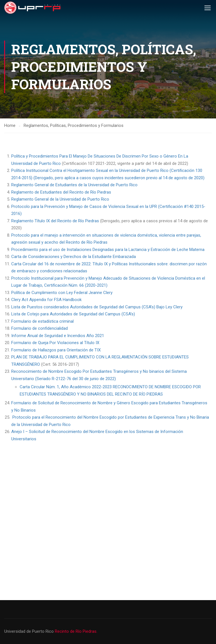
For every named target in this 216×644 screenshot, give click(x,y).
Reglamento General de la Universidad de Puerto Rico (60, 199)
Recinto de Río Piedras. (76, 631)
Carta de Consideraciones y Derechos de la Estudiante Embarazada (74, 257)
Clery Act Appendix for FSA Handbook (46, 300)
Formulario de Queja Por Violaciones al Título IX (55, 343)
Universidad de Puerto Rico (30, 631)
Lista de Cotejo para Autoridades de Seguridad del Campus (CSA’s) (73, 314)
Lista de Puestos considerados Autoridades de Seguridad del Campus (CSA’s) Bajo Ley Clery (97, 307)
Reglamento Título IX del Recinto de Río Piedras (56, 221)
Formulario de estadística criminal (42, 321)
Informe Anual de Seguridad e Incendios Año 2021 (58, 336)
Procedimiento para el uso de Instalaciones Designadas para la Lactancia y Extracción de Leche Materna (108, 250)
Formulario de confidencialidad (40, 328)
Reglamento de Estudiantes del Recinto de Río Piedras (61, 192)
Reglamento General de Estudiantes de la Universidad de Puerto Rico (74, 185)
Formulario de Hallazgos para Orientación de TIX (56, 350)
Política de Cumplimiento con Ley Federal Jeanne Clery (62, 293)
